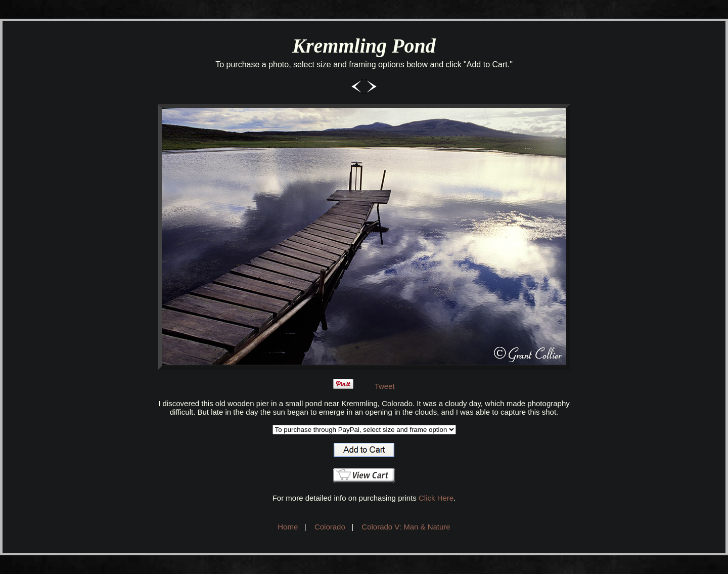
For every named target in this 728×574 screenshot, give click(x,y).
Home (288, 527)
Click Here (436, 498)
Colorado (330, 527)
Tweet (385, 386)
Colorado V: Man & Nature (406, 527)
